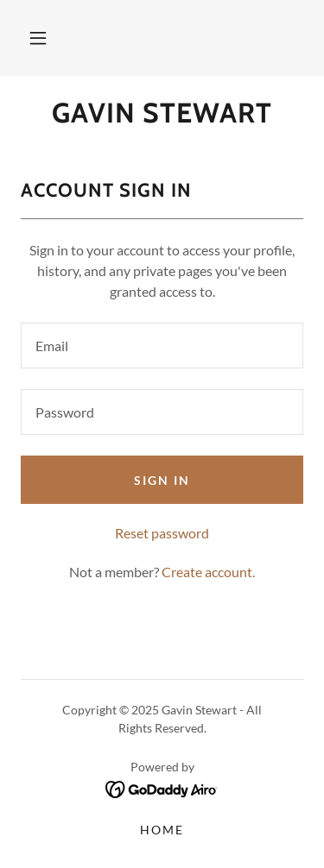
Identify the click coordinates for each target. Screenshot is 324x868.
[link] (162, 113)
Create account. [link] (208, 572)
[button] (38, 38)
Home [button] (162, 830)
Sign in (162, 480)
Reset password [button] (162, 533)
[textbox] (162, 346)
